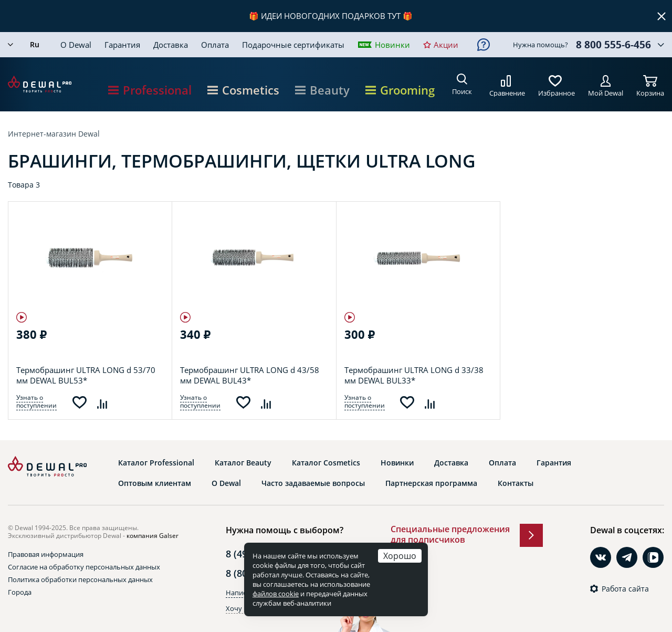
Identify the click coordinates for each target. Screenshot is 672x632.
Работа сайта (625, 589)
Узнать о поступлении (36, 402)
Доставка (171, 45)
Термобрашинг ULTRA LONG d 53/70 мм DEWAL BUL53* (86, 375)
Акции (446, 45)
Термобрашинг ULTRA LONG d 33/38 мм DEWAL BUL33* (414, 375)
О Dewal (76, 45)
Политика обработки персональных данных (80, 579)
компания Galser (153, 536)
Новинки (392, 45)
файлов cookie (276, 594)
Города (20, 592)
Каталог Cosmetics (326, 463)
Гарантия (122, 45)
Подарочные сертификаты (293, 45)
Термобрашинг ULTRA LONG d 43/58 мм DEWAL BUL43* (250, 375)
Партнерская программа (431, 483)
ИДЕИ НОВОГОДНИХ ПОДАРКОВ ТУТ (331, 16)
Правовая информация (46, 554)
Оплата (215, 45)
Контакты (516, 483)
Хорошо (400, 556)
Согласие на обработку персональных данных (84, 567)
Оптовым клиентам (155, 483)
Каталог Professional (156, 463)
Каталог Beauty (243, 463)
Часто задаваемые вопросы (313, 483)
